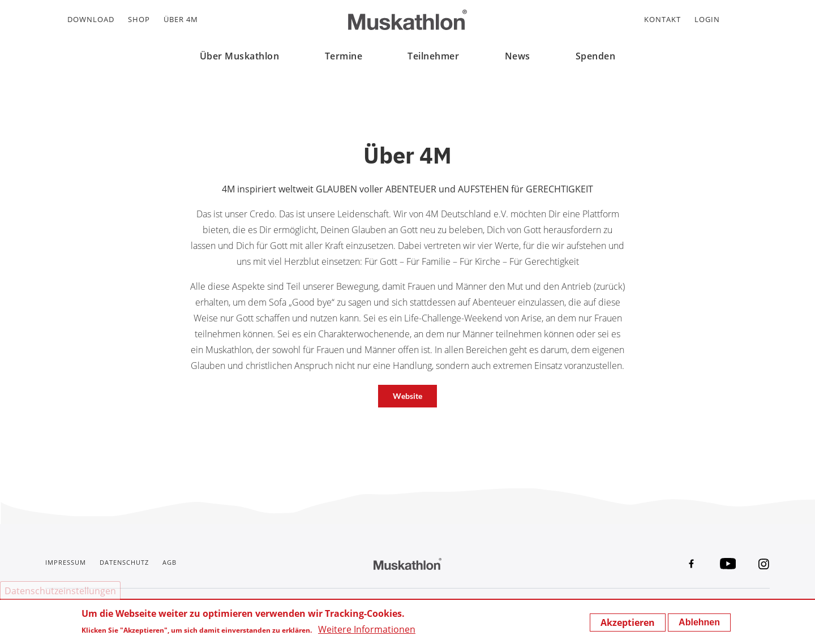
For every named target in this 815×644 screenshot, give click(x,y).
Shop (139, 19)
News (518, 56)
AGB (170, 562)
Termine (344, 56)
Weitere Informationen (367, 629)
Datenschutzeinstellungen (60, 591)
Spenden (596, 56)
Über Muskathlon (240, 56)
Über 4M (181, 19)
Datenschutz (124, 562)
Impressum (66, 562)
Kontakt (662, 19)
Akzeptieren (628, 622)
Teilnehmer (433, 56)
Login (707, 19)
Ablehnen (699, 622)
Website (407, 396)
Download (91, 19)
